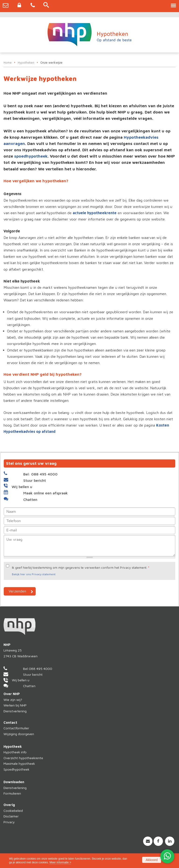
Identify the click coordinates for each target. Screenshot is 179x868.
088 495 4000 (41, 669)
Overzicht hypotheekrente (23, 758)
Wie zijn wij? (13, 700)
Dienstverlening (15, 711)
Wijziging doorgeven (19, 734)
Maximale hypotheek (19, 763)
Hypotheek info (15, 752)
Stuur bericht (35, 480)
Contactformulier (16, 728)
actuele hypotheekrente (95, 213)
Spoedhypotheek (16, 769)
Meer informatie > (60, 862)
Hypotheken (26, 63)
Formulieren (12, 793)
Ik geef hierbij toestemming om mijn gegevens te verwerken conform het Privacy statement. (81, 568)
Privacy (9, 822)
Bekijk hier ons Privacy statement (34, 574)
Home (8, 63)
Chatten (30, 499)
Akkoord (152, 860)
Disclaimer (11, 816)
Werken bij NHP (15, 705)
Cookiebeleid (13, 811)
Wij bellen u (22, 487)
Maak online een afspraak (46, 493)
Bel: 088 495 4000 (40, 474)
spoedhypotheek (31, 156)
